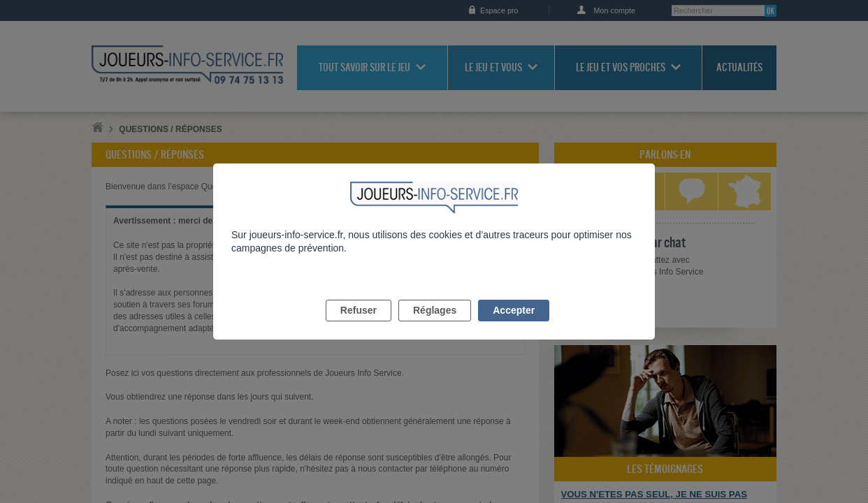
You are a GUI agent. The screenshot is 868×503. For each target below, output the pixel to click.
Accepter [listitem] (514, 326)
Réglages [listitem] (435, 326)
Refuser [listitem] (359, 326)
